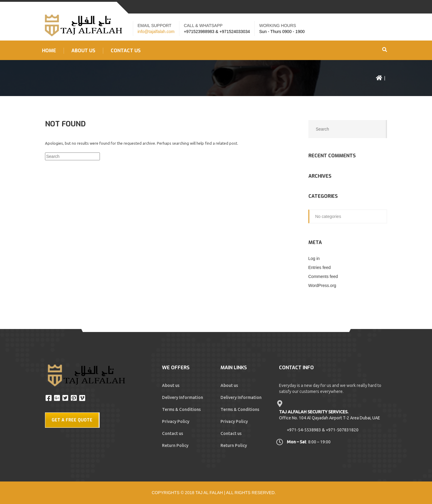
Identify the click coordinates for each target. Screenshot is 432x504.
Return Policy (175, 445)
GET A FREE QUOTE (72, 420)
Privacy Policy (176, 421)
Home (49, 51)
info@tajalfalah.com (156, 32)
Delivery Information (183, 397)
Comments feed (323, 276)
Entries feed (320, 267)
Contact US (126, 51)
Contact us (172, 433)
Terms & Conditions (181, 409)
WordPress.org (322, 285)
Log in (314, 258)
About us (83, 51)
